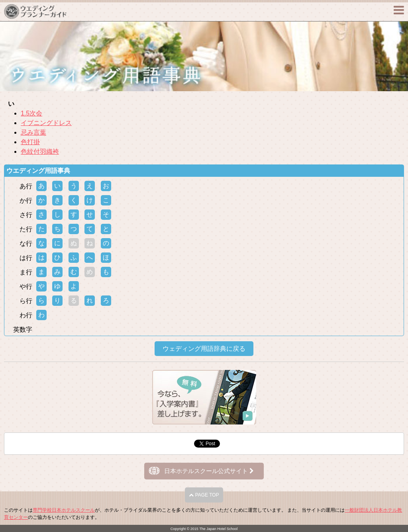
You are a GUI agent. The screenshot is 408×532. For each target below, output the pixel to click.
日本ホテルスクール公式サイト (209, 471)
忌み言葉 (33, 132)
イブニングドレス (46, 123)
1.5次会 (31, 113)
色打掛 (30, 142)
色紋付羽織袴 (40, 152)
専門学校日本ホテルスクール (64, 510)
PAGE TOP (204, 495)
